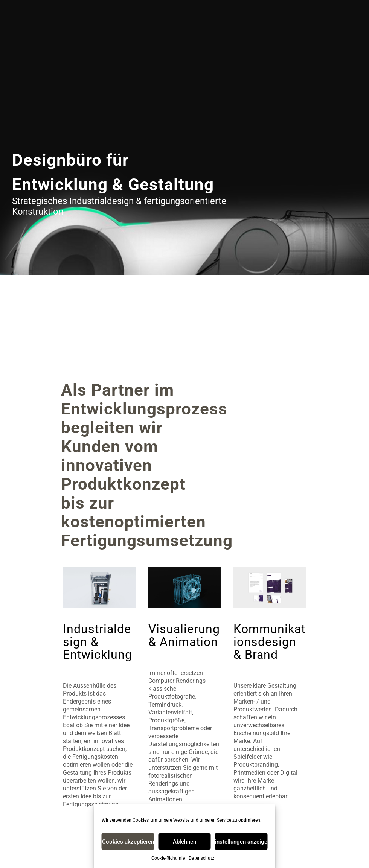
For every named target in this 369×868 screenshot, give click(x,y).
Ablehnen (184, 842)
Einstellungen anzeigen (241, 842)
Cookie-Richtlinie (168, 858)
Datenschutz (201, 858)
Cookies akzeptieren (128, 842)
